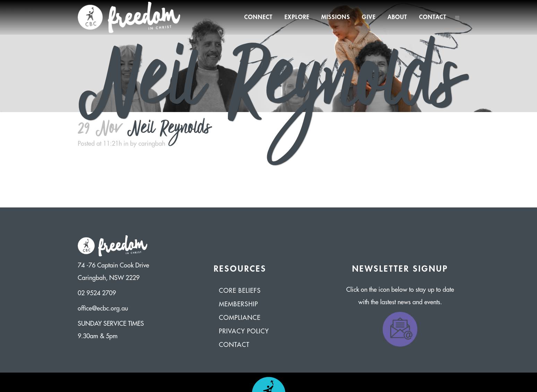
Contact (234, 345)
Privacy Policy (244, 331)
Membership (238, 304)
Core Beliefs (240, 291)
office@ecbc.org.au (103, 308)
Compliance (240, 318)
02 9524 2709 (97, 293)
